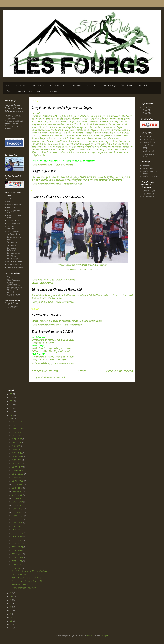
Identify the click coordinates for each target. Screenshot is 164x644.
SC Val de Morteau (14, 262)
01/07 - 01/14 (17, 568)
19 (11, 415)
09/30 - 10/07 (17, 467)
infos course (91, 85)
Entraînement (75, 85)
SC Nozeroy (11, 256)
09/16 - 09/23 (18, 474)
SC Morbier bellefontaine (12, 249)
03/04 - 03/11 (17, 540)
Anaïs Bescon (12, 307)
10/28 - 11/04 (17, 453)
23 (11, 401)
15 (11, 600)
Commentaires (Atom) (54, 378)
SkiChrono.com (148, 197)
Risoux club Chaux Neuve (14, 217)
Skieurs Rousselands (15, 268)
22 (11, 405)
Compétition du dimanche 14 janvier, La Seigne (62, 108)
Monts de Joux (127, 85)
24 (11, 398)
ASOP (9, 199)
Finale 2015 (147, 107)
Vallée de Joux (148, 145)
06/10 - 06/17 (17, 506)
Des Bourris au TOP (57, 85)
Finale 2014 (147, 110)
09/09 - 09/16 (18, 478)
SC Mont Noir (12, 245)
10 (11, 618)
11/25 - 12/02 (17, 439)
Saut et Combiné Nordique (47, 91)
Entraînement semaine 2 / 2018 (52, 332)
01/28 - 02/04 (17, 558)
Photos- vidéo (143, 85)
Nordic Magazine (149, 191)
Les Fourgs (147, 137)
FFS (8, 277)
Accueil (82, 371)
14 (11, 604)
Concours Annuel (38, 85)
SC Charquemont (14, 224)
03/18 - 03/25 (17, 533)
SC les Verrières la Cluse (14, 238)
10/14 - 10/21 (17, 460)
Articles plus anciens (119, 371)
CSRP (9, 202)
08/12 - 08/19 (17, 488)
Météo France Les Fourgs (150, 172)
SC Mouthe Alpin (14, 253)
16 (11, 597)
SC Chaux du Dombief (12, 227)
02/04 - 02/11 (17, 554)
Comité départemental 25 (14, 284)
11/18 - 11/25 (17, 443)
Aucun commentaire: (64, 165)
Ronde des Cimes (25, 91)
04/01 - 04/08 (17, 526)
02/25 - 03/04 (18, 544)
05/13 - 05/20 (17, 519)
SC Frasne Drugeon (15, 234)
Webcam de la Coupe (148, 155)
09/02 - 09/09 (18, 481)
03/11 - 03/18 (17, 537)
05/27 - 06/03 (18, 513)
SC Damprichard (13, 231)
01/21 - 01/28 (17, 561)
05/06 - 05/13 (17, 523)
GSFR (145, 148)
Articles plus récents (44, 371)
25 (11, 394)
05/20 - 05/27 (18, 516)
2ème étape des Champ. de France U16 (56, 290)
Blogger (105, 636)
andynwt (90, 636)
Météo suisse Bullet (150, 176)
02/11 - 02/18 (17, 551)
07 (11, 628)
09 (11, 621)
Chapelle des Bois (149, 142)
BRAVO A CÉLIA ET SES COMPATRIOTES (57, 197)
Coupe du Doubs (13, 295)
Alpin (7, 85)
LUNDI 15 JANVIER (43, 172)
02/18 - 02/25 (17, 547)
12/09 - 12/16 (17, 432)
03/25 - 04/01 (17, 530)
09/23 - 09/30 (18, 471)
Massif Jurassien (14, 280)
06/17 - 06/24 (17, 502)
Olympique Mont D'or (14, 212)
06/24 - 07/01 (17, 499)
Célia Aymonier (20, 85)
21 (11, 408)
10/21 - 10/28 (17, 457)
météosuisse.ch (149, 169)
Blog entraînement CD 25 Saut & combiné (14, 290)
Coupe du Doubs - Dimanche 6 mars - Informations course (14, 108)
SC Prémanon (12, 259)
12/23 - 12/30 (17, 425)
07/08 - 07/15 (17, 492)
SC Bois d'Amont (14, 221)
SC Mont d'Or (12, 242)
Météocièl (146, 166)
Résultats (9, 91)
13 (11, 607)
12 (11, 611)
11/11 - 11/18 (16, 446)
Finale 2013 (147, 113)
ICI (97, 270)
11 (11, 614)
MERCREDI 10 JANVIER (46, 315)
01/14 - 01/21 (17, 565)
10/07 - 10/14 (17, 464)
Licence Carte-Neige (108, 85)
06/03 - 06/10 (18, 509)
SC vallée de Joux (14, 265)
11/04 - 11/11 (16, 450)
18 (11, 419)
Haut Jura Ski (13, 208)
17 (11, 593)
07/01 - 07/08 (17, 495)
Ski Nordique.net (149, 194)
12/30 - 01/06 (17, 422)
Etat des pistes (148, 140)
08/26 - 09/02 (18, 485)
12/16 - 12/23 (17, 429)
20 (11, 412)
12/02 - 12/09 (17, 436)
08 (11, 625)
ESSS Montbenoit (14, 205)
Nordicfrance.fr (148, 151)
